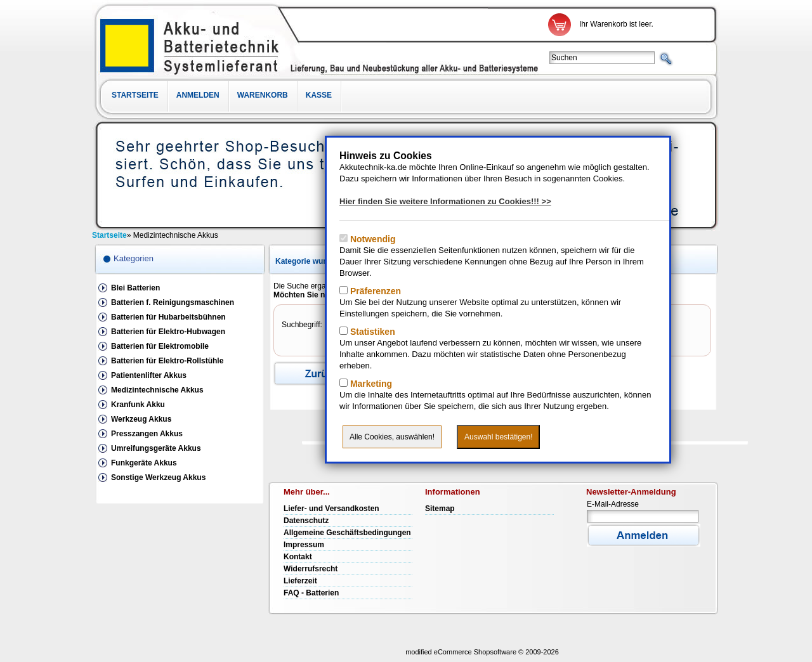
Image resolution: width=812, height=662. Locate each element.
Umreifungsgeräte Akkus (156, 448)
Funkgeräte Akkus (144, 463)
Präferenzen (374, 291)
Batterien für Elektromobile (160, 346)
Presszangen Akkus (147, 434)
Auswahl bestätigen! (498, 437)
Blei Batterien (135, 288)
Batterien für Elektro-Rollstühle (167, 361)
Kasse (319, 95)
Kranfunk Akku (138, 405)
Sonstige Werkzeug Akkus (158, 477)
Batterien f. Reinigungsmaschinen (173, 302)
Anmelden (198, 95)
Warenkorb (263, 95)
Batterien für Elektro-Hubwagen (168, 332)
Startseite (135, 95)
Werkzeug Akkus (141, 419)
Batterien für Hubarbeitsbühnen (168, 317)
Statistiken (371, 332)
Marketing (370, 384)
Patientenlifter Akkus (149, 375)
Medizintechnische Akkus (157, 390)
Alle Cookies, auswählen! (392, 437)
